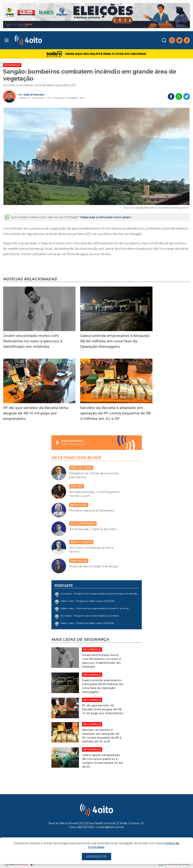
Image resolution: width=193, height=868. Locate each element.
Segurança (12, 65)
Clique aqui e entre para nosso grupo (106, 217)
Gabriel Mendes (34, 95)
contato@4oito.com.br (110, 827)
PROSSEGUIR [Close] (96, 856)
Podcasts (64, 586)
